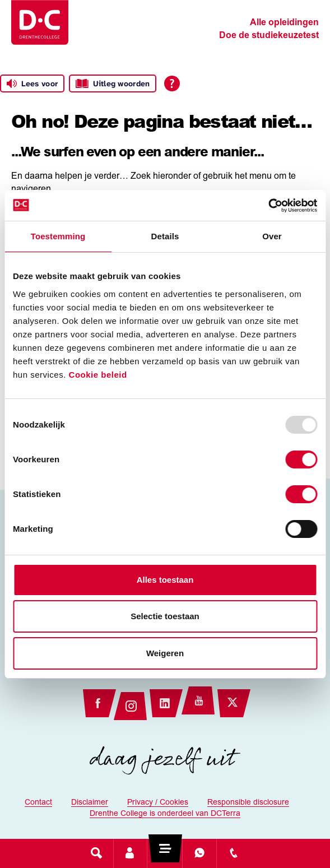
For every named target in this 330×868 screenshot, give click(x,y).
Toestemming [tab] (58, 236)
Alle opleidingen (284, 23)
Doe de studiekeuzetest (269, 36)
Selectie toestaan (165, 616)
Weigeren (165, 653)
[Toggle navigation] (165, 853)
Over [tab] (272, 236)
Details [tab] (165, 236)
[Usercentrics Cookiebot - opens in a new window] (268, 206)
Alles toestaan (165, 580)
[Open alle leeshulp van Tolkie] (172, 83)
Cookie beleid (98, 375)
